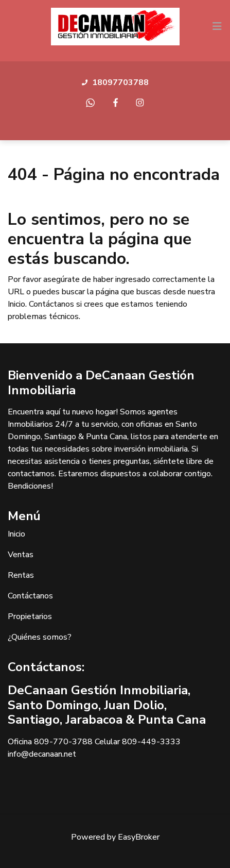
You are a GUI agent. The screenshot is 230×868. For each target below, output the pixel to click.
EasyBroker (139, 837)
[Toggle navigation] (217, 26)
